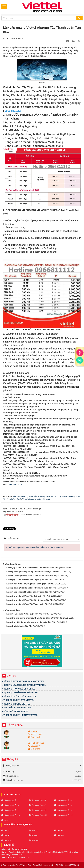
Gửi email (34, 737)
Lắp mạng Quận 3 (63, 800)
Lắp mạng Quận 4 (10, 805)
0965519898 (35, 734)
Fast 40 (6, 835)
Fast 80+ (6, 840)
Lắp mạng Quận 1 (10, 800)
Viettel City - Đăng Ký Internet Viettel (38, 865)
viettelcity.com (15, 484)
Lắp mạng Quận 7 (10, 810)
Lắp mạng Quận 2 (37, 800)
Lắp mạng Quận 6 (63, 805)
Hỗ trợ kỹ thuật (38, 743)
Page (5, 820)
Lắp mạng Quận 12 (63, 815)
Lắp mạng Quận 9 (63, 810)
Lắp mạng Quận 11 (38, 815)
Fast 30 (59, 830)
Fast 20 (6, 830)
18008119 (34, 746)
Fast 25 (33, 830)
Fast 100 (34, 840)
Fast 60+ (59, 835)
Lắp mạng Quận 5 (37, 805)
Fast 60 (33, 835)
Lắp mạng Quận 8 (37, 810)
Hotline (34, 731)
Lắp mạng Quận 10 (11, 815)
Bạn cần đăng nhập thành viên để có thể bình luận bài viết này (34, 547)
